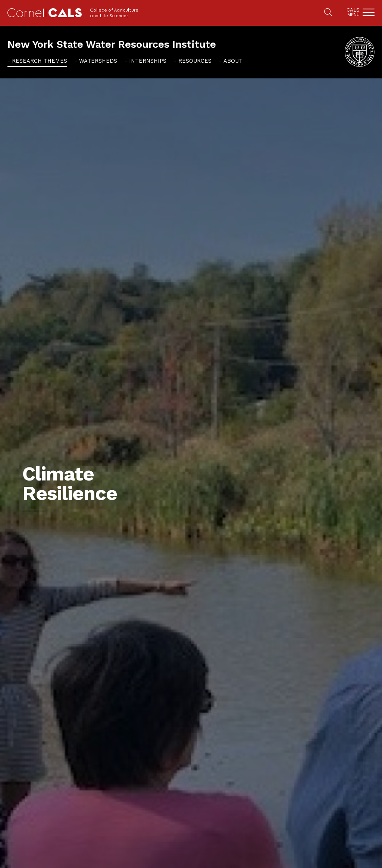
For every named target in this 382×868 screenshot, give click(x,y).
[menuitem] (37, 61)
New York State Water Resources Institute (112, 44)
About (233, 61)
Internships (148, 61)
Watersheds (98, 61)
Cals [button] (353, 12)
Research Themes (40, 61)
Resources (195, 61)
